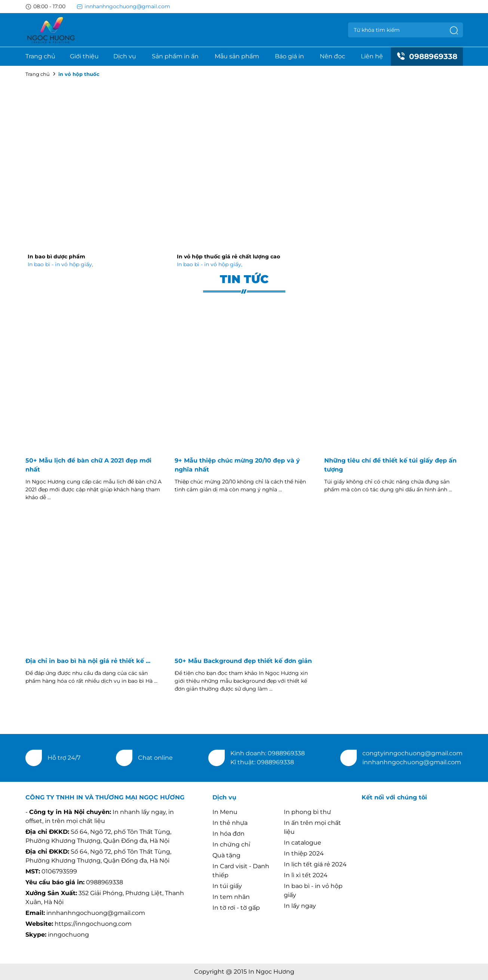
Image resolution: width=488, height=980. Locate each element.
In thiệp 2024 (304, 853)
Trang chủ (40, 56)
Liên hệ (372, 56)
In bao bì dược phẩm (56, 256)
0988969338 (427, 56)
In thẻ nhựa (230, 823)
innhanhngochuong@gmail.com (123, 6)
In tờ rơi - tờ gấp (236, 908)
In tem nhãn (231, 897)
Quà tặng (226, 855)
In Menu (225, 812)
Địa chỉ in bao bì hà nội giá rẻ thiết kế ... (88, 661)
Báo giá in (289, 56)
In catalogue (303, 843)
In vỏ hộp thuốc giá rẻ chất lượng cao (228, 256)
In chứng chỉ (231, 844)
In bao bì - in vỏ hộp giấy (60, 264)
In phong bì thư (307, 812)
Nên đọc (332, 56)
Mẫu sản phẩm (237, 56)
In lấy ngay (300, 906)
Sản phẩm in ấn (175, 56)
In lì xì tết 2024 (306, 875)
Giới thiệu (84, 56)
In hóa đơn (228, 834)
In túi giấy (227, 886)
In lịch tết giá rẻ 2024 (315, 864)
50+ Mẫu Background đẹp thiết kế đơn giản (243, 661)
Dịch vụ (125, 56)
